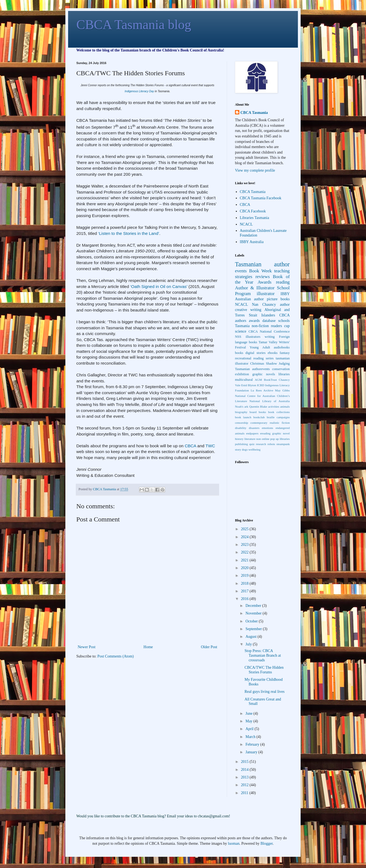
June (249, 713)
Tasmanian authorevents (252, 369)
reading (283, 282)
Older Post (209, 647)
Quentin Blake (258, 406)
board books (258, 412)
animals (285, 406)
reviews (263, 277)
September (254, 629)
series (270, 358)
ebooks (273, 353)
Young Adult (260, 347)
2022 (245, 552)
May (249, 721)
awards (254, 321)
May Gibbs (282, 390)
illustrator (266, 294)
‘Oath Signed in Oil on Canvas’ (159, 286)
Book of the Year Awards (262, 279)
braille (271, 417)
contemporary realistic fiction (270, 423)
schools (284, 321)
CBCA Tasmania (254, 113)
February (253, 744)
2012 (245, 785)
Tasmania (242, 326)
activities (274, 406)
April (250, 729)
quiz (252, 444)
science (241, 331)
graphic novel (281, 433)
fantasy (285, 353)
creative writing (248, 310)
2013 (245, 777)
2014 (245, 770)
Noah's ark (242, 406)
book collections (279, 412)
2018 (245, 583)
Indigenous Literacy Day (139, 91)
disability (241, 428)
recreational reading (249, 358)
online (266, 439)
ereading (265, 433)
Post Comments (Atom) (116, 656)
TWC (210, 446)
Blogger (266, 844)
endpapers (252, 433)
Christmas (257, 364)
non (259, 439)
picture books (278, 299)
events (241, 271)
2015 (245, 762)
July (249, 644)
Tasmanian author (262, 264)
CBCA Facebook (253, 211)
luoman (234, 844)
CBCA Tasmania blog (134, 24)
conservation (281, 369)
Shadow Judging (278, 364)
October (252, 621)
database (269, 321)
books (239, 353)
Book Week (261, 271)
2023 (245, 545)
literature (250, 439)
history (239, 439)
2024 (245, 537)
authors (241, 321)
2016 (245, 599)
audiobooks (282, 347)
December (254, 606)
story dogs (241, 449)
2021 (245, 560)
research (261, 444)
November (254, 613)
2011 (245, 793)
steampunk (283, 444)
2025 (245, 529)
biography (241, 412)
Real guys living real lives (265, 692)
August (251, 637)
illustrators (253, 337)
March (251, 737)
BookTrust (270, 380)
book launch (243, 417)
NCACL (246, 224)
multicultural (244, 380)
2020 (245, 568)
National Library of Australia (270, 401)
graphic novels (264, 374)
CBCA (190, 446)
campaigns (283, 417)
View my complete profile (255, 170)
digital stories (255, 353)
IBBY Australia (252, 242)
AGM (258, 380)
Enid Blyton (249, 385)
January (252, 752)
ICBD (261, 385)
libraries (284, 374)
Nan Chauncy (264, 305)
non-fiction (260, 326)
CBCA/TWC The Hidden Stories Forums (264, 670)
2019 (245, 576)
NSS (238, 337)
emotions (267, 428)
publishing (241, 444)
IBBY (285, 294)
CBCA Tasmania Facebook (261, 198)
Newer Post (87, 647)
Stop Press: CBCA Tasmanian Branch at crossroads (263, 655)
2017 (245, 591)
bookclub (259, 417)
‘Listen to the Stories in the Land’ (129, 233)
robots (271, 444)
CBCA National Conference (269, 331)
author (285, 305)
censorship (242, 423)
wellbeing (254, 449)
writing (270, 337)
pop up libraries (280, 439)
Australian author (249, 299)
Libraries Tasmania (255, 218)
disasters (254, 428)
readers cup (280, 326)
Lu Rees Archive (262, 390)
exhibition (242, 374)
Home (148, 647)
